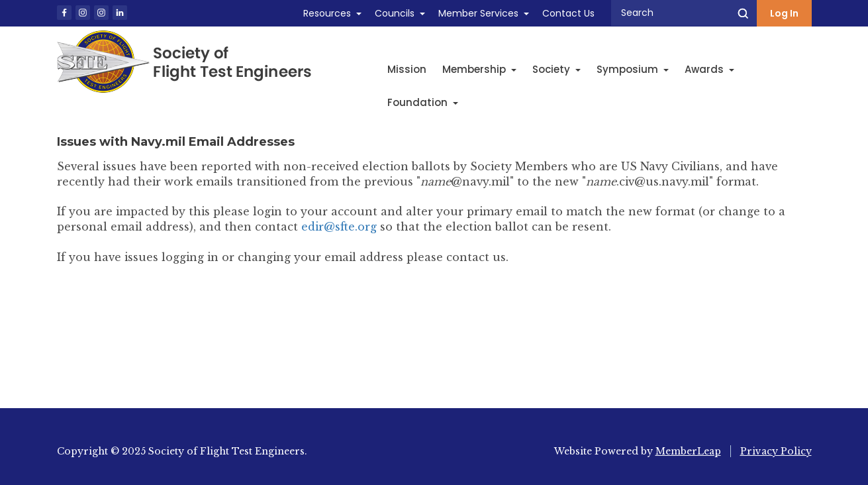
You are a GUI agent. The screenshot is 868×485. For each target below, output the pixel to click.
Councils (395, 13)
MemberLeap (688, 451)
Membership (479, 69)
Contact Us (568, 13)
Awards (709, 69)
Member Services (478, 13)
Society (556, 69)
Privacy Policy (776, 451)
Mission (407, 69)
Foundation (423, 102)
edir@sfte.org (339, 227)
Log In (784, 13)
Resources (327, 13)
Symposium (633, 69)
